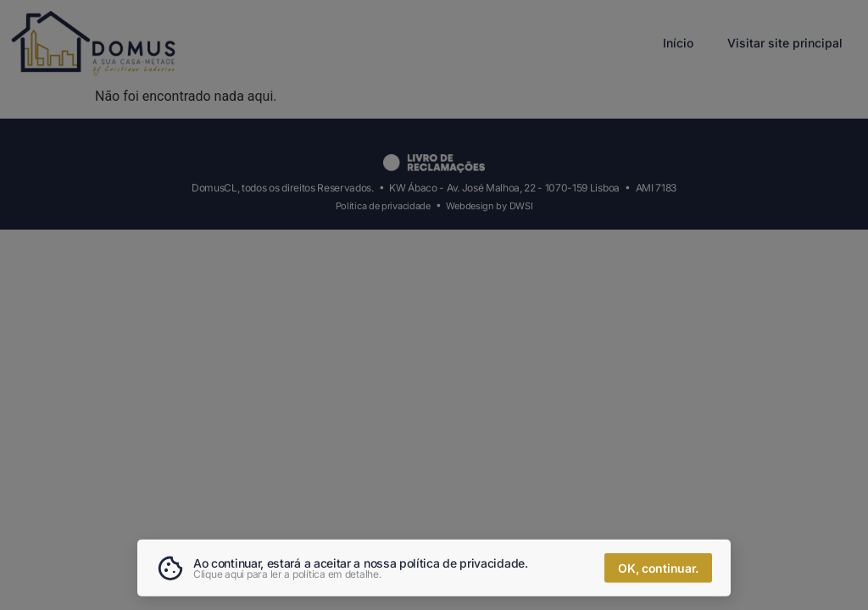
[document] (434, 305)
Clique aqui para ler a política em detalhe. (287, 576)
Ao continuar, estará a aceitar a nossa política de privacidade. (361, 565)
